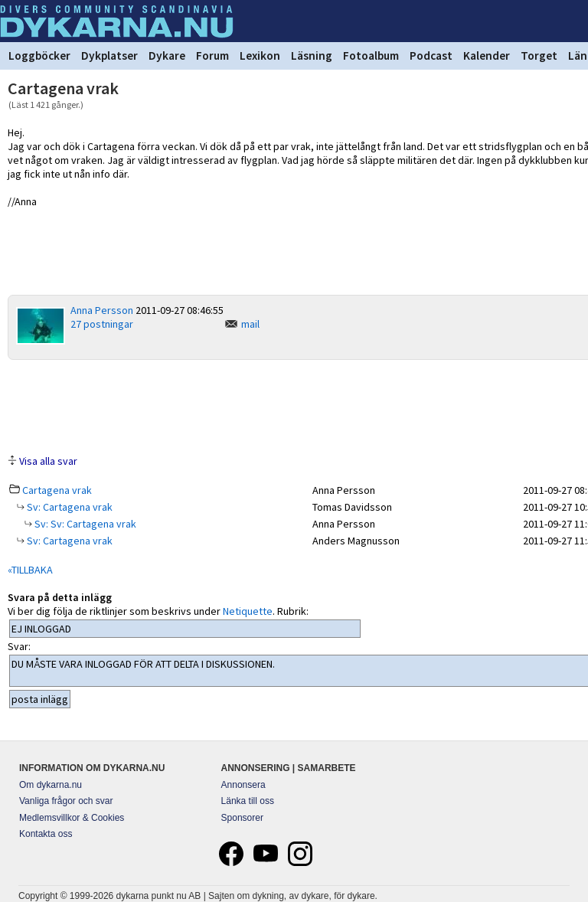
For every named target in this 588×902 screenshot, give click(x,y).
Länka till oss (248, 801)
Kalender (487, 56)
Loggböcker (39, 56)
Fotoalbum (371, 56)
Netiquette (248, 611)
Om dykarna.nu (51, 785)
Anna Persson (102, 310)
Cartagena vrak (57, 490)
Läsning (312, 56)
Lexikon (260, 56)
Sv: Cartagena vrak (69, 507)
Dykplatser (109, 56)
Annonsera (243, 785)
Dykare (167, 56)
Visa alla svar (48, 461)
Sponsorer (242, 818)
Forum (212, 56)
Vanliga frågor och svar (66, 801)
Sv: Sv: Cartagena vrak (84, 524)
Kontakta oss (46, 834)
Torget (539, 56)
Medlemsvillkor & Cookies (72, 818)
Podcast (431, 56)
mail (250, 324)
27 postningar (102, 324)
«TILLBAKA (30, 570)
